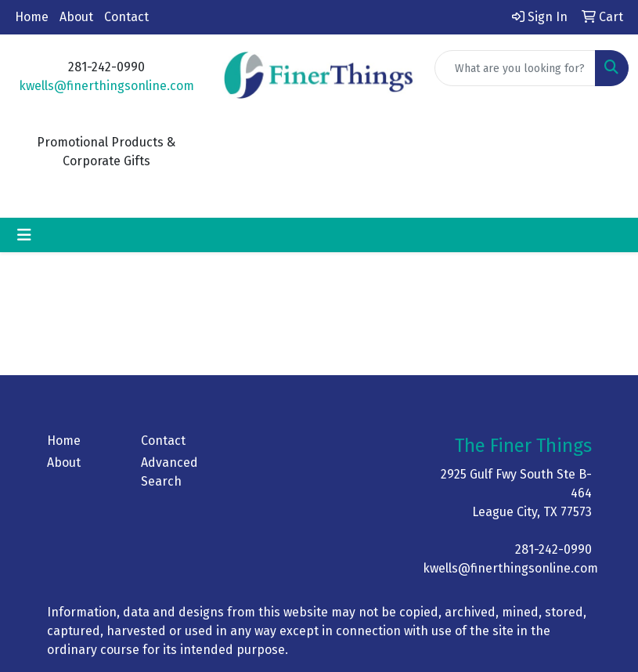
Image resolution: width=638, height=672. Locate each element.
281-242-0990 (553, 549)
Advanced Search (169, 472)
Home (32, 17)
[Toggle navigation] (24, 235)
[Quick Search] (515, 68)
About (76, 17)
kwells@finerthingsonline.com (106, 86)
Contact (126, 17)
